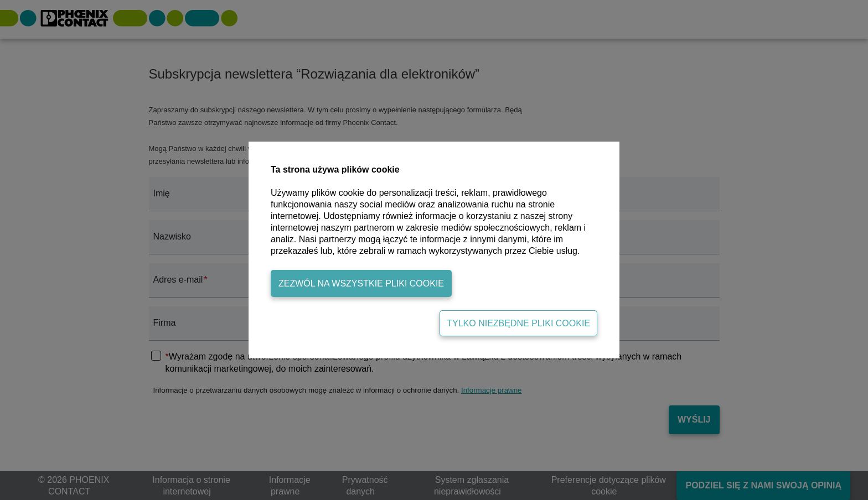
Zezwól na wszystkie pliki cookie (361, 283)
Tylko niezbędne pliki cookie (518, 323)
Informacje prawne (492, 390)
